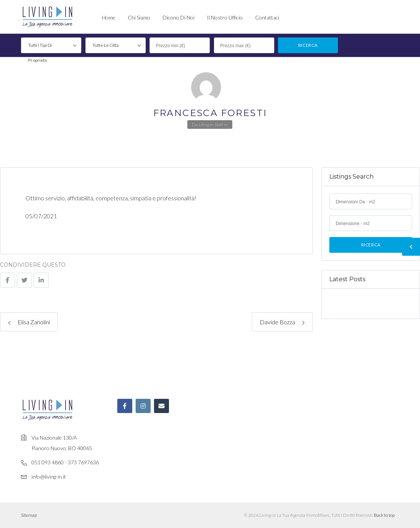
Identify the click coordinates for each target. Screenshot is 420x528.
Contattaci (267, 17)
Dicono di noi (179, 17)
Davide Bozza (282, 322)
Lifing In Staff (211, 125)
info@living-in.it (49, 477)
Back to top (384, 515)
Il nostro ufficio (225, 17)
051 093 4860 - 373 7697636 (65, 462)
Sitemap (29, 515)
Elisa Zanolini (29, 322)
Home (109, 17)
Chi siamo (139, 17)
